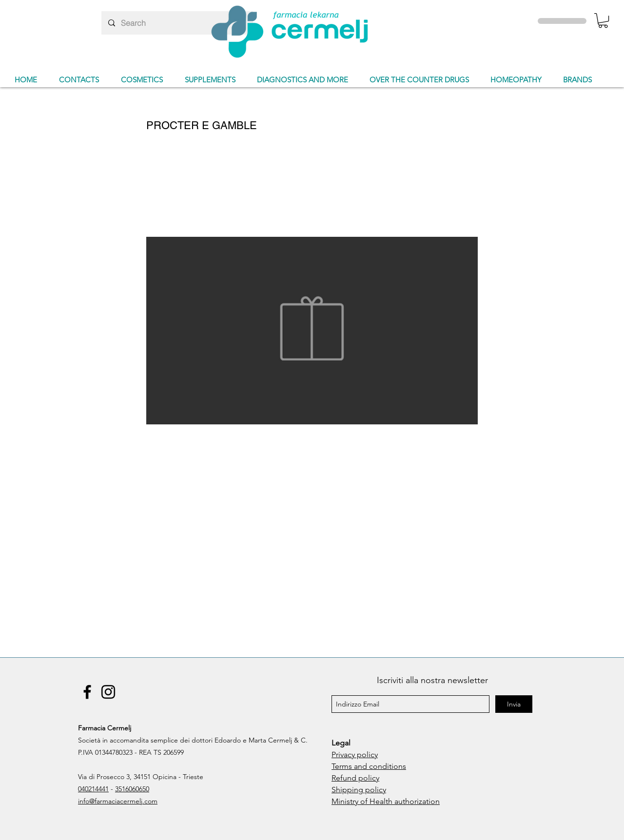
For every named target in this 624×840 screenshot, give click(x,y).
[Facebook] (87, 692)
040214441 (93, 789)
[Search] (177, 23)
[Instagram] (108, 692)
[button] (603, 20)
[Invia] (514, 704)
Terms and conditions (369, 766)
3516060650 (132, 789)
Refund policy (355, 778)
